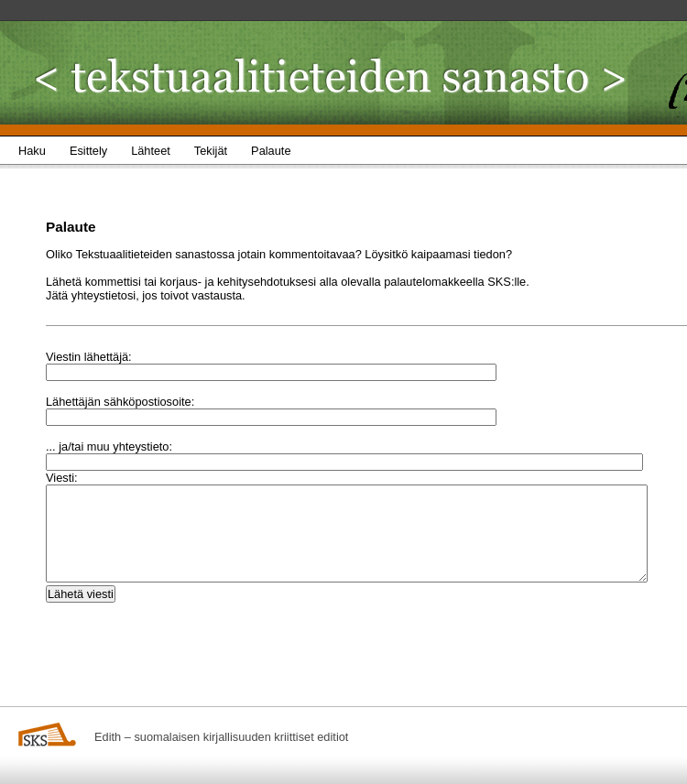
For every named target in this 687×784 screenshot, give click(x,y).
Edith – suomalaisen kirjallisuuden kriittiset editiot (221, 737)
